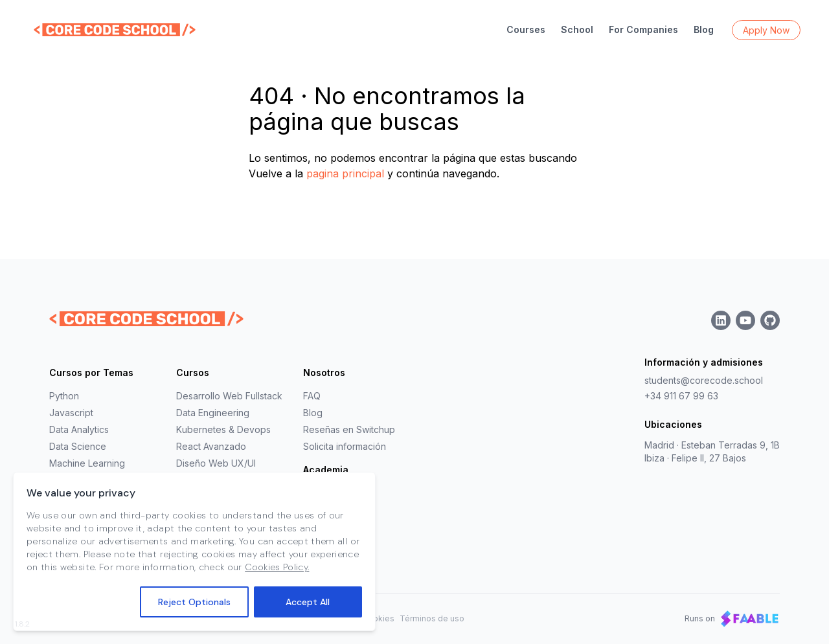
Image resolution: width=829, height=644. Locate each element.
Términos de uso (432, 618)
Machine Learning (87, 463)
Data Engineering (213, 413)
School (577, 29)
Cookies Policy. (277, 569)
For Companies (643, 29)
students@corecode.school (704, 380)
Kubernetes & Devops (223, 429)
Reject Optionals (194, 604)
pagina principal (345, 173)
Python (64, 396)
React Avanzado (211, 446)
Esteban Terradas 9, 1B (731, 445)
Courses (526, 29)
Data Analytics (79, 429)
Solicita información (345, 446)
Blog (704, 29)
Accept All (308, 604)
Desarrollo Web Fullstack (229, 396)
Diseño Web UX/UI (216, 463)
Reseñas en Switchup (349, 429)
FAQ (312, 396)
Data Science (78, 446)
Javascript (71, 413)
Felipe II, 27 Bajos (709, 458)
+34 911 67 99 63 (681, 396)
